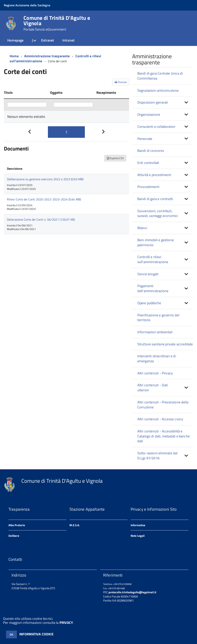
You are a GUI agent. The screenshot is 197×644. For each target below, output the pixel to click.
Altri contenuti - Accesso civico (160, 419)
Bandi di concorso (151, 151)
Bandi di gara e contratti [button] (155, 199)
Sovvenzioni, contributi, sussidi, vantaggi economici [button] (158, 213)
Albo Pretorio (17, 525)
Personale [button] (145, 139)
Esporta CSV (115, 158)
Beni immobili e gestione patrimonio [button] (156, 242)
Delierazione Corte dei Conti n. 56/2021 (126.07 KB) (41, 219)
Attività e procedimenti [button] (154, 175)
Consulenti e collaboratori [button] (156, 127)
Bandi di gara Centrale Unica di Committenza (160, 76)
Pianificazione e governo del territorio (158, 318)
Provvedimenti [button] (148, 187)
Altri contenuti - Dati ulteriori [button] (153, 388)
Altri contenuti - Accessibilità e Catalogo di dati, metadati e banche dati (164, 436)
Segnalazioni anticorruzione (158, 90)
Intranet (68, 40)
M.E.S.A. (75, 525)
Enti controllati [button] (148, 163)
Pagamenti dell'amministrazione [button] (153, 288)
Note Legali (138, 536)
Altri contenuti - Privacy (155, 373)
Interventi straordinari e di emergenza (157, 359)
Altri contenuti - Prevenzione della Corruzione (163, 405)
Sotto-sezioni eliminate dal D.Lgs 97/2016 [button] (157, 456)
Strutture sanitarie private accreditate (165, 344)
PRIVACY (66, 623)
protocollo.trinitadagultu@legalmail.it (132, 592)
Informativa (138, 525)
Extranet (48, 40)
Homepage (15, 40)
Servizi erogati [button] (148, 274)
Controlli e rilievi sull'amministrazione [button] (153, 259)
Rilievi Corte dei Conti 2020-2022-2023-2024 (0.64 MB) (44, 199)
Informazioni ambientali (155, 332)
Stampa (121, 82)
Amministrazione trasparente (47, 56)
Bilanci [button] (142, 228)
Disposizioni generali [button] (153, 102)
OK (11, 634)
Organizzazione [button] (149, 114)
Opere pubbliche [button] (149, 303)
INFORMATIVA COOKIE (36, 634)
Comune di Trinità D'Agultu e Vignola (57, 23)
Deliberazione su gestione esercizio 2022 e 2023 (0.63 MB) (45, 179)
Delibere (14, 536)
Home (14, 56)
